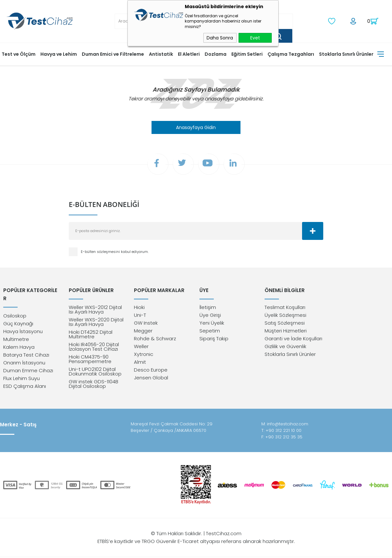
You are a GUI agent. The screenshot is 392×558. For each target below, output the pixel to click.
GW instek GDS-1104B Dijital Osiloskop (94, 385)
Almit (140, 363)
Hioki (139, 308)
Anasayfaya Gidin (196, 127)
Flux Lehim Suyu (22, 371)
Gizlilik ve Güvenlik (285, 347)
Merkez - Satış (18, 426)
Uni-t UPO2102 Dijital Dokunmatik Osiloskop (95, 372)
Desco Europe (151, 371)
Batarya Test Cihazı (26, 347)
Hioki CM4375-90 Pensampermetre (90, 360)
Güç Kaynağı (18, 316)
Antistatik (161, 54)
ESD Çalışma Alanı (25, 379)
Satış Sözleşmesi (285, 324)
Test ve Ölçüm (19, 54)
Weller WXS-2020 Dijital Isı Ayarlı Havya (96, 323)
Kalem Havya (19, 339)
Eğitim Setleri (247, 54)
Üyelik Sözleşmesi (285, 316)
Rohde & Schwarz (155, 339)
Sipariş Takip (214, 339)
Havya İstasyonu (23, 324)
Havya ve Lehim (59, 54)
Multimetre (16, 332)
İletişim (208, 308)
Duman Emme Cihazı (28, 363)
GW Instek (146, 324)
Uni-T (140, 316)
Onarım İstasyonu (24, 355)
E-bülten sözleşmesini (101, 252)
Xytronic (144, 355)
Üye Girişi (210, 316)
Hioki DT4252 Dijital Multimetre (91, 335)
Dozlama (216, 54)
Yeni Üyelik (212, 324)
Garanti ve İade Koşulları (293, 339)
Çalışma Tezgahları (291, 54)
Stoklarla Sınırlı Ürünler (346, 54)
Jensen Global (151, 379)
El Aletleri (189, 54)
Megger (143, 332)
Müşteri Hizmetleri (286, 332)
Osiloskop (15, 308)
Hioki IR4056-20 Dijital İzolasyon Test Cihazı (94, 348)
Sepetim (210, 332)
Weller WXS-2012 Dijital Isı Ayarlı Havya (95, 310)
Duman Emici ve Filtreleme (113, 54)
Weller (141, 347)
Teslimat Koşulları (285, 308)
